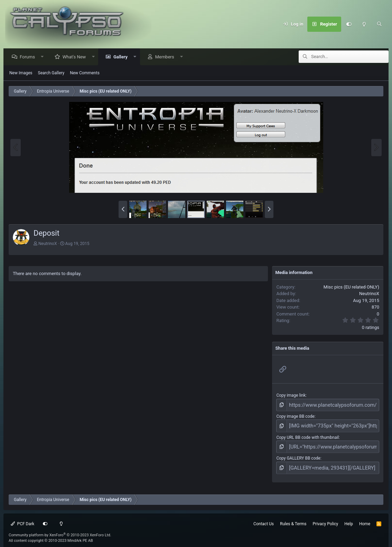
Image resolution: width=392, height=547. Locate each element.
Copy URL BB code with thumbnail (307, 435)
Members (166, 57)
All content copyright (51, 535)
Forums (29, 57)
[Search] (379, 24)
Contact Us (264, 518)
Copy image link (291, 396)
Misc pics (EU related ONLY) (351, 287)
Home (365, 518)
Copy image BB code (295, 415)
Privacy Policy (325, 518)
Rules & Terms (293, 518)
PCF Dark (22, 518)
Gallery (122, 57)
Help (349, 518)
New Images (21, 73)
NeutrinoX (48, 244)
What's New (76, 57)
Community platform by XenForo (60, 530)
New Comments (85, 73)
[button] (44, 57)
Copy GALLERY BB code (298, 454)
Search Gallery (51, 73)
